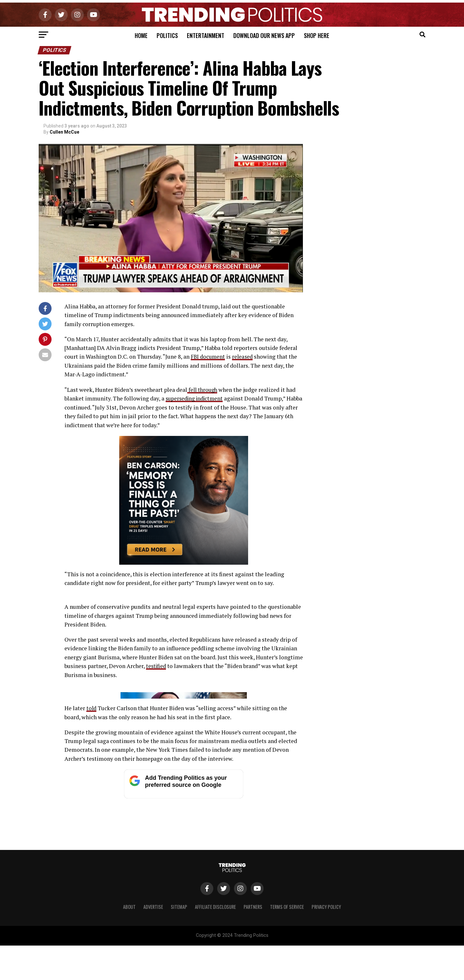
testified (157, 666)
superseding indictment (196, 398)
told (92, 834)
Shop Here (317, 35)
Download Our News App (264, 35)
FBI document (209, 357)
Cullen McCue (64, 132)
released (244, 357)
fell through (203, 389)
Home (141, 35)
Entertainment (206, 35)
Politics (167, 35)
